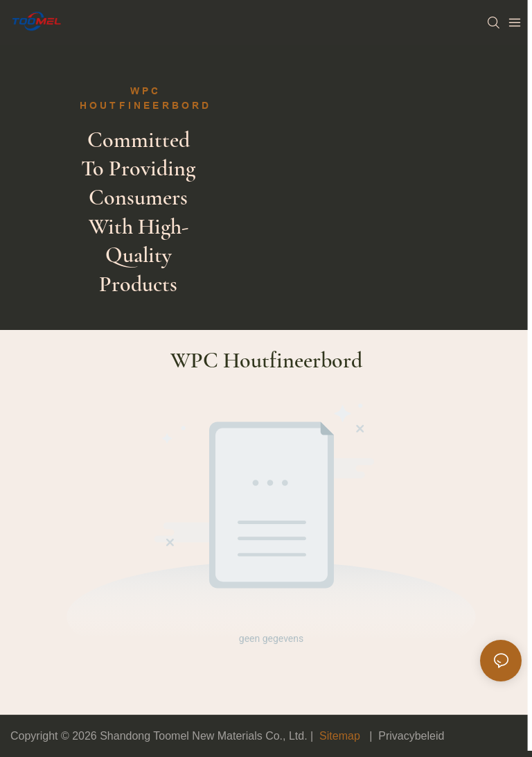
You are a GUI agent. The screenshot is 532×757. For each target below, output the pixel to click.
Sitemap (340, 736)
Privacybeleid (411, 736)
